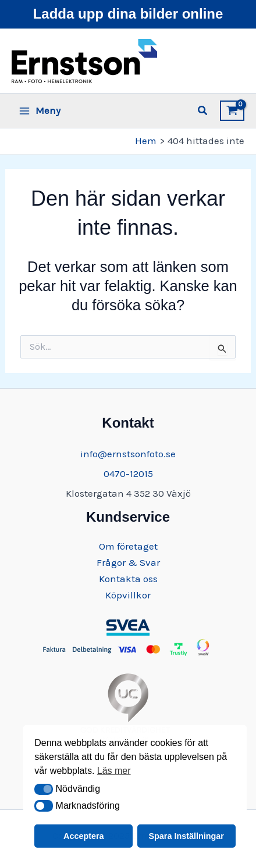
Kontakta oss (128, 579)
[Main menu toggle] (40, 111)
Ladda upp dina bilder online (128, 14)
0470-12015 (128, 474)
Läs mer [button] (114, 771)
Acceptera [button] (84, 836)
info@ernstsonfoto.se (128, 454)
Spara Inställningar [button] (186, 836)
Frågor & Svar (128, 562)
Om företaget (128, 546)
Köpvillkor (128, 595)
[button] (44, 790)
